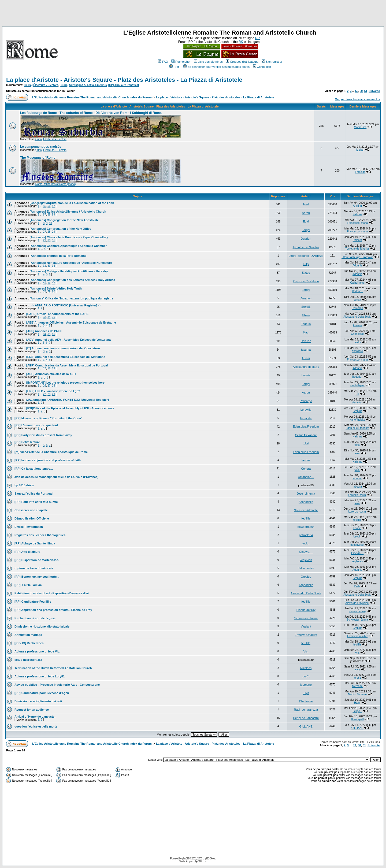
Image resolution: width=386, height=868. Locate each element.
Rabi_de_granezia (306, 710)
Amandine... (306, 477)
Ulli (357, 394)
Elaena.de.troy (306, 610)
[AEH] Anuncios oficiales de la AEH (51, 374)
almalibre (357, 351)
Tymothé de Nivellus (306, 247)
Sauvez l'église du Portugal (34, 494)
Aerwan (357, 325)
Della (357, 586)
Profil (175, 67)
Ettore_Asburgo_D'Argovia (306, 256)
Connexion (262, 67)
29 (53, 232)
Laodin (357, 528)
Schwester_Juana (306, 618)
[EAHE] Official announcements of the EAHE (57, 314)
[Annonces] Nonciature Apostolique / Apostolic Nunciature (71, 263)
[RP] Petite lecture (27, 442)
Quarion (306, 239)
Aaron (306, 213)
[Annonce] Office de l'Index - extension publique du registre (72, 298)
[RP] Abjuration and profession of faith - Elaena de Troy (53, 610)
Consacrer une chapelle (31, 510)
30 (49, 240)
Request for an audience (32, 710)
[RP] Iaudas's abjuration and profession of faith (48, 460)
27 (45, 232)
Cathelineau (357, 283)
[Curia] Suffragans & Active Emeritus (83, 85)
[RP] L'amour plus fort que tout (36, 425)
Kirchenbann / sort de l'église (35, 618)
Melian (360, 150)
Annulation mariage (28, 635)
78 (45, 292)
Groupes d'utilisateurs (242, 62)
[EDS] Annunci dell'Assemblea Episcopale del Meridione (66, 357)
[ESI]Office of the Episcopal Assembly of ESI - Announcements (70, 408)
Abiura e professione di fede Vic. (37, 651)
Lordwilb (306, 410)
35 (53, 317)
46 (49, 283)
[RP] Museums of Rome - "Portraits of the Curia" (48, 418)
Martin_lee (360, 127)
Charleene (306, 701)
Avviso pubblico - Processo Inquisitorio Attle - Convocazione (57, 685)
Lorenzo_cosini (357, 495)
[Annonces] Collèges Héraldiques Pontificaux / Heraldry (69, 271)
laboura (357, 487)
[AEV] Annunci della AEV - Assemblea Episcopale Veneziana (68, 340)
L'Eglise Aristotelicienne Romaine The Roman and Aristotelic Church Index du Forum (92, 97)
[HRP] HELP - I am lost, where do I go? (53, 391)
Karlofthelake (357, 420)
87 (45, 215)
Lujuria (306, 375)
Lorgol (306, 230)
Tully (306, 264)
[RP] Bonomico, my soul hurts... (37, 577)
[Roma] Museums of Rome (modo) (55, 184)
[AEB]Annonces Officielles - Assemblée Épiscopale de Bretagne (71, 322)
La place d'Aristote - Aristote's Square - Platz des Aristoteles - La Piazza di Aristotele (124, 80)
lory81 (306, 676)
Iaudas (306, 460)
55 (45, 206)
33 (49, 266)
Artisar (306, 358)
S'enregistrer (272, 62)
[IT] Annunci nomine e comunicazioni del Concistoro (63, 348)
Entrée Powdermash (29, 527)
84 (45, 334)
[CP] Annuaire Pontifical (124, 85)
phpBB (185, 858)
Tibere (306, 315)
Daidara (357, 240)
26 (45, 386)
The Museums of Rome (38, 158)
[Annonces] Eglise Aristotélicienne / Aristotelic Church (68, 212)
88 (49, 215)
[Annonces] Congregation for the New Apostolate (64, 220)
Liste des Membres (208, 62)
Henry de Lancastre (306, 718)
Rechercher (181, 62)
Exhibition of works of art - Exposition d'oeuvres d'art (52, 593)
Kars (357, 669)
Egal (306, 221)
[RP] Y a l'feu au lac (28, 585)
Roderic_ (357, 291)
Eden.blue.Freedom (306, 426)
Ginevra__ (306, 552)
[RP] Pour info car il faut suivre (36, 502)
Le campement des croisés (41, 147)
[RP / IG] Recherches (29, 643)
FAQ (163, 62)
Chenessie (357, 334)
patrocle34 (306, 535)
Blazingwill (357, 719)
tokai (306, 443)
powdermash (306, 527)
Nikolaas (306, 668)
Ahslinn (357, 206)
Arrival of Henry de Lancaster (35, 717)
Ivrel (306, 204)
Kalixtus (357, 214)
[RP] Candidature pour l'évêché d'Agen (42, 693)
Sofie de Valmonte (306, 510)
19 (53, 368)
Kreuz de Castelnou (306, 281)
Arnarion (306, 298)
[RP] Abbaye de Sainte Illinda (35, 543)
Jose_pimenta (306, 494)
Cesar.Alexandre (306, 435)
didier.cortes (306, 568)
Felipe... (357, 711)
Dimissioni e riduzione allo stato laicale (42, 626)
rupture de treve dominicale (34, 568)
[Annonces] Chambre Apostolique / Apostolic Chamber (68, 246)
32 (45, 266)
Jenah (357, 300)
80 (53, 292)
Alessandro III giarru (306, 367)
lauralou (357, 478)
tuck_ (306, 543)
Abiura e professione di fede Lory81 (40, 676)
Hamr (357, 703)
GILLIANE (306, 726)
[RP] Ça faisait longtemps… (34, 469)
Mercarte (306, 685)
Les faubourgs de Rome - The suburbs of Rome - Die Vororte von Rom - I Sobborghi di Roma (91, 113)
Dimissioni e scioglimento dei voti (38, 701)
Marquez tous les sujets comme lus (357, 99)
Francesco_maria (357, 223)
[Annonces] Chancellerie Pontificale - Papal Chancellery (69, 237)
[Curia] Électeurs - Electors (41, 85)
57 (53, 206)
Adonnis (357, 266)
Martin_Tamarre (357, 694)
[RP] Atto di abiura (27, 552)
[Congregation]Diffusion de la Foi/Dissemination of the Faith (72, 203)
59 (357, 91)
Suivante (374, 91)
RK (241, 42)
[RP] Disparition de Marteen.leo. (37, 560)
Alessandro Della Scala (357, 317)
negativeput (357, 545)
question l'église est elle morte (36, 726)
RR (257, 38)
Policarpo (357, 308)
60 (361, 91)
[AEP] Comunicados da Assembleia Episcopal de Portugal (67, 365)
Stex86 (306, 307)
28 (49, 232)
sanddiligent (357, 385)
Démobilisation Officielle (32, 518)
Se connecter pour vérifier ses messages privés (216, 67)
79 (49, 292)
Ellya (306, 693)
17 (45, 368)
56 (49, 206)
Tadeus (306, 324)
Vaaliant (306, 626)
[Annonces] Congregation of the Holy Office (60, 229)
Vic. (306, 651)
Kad (306, 332)
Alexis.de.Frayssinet (357, 603)
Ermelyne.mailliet (306, 635)
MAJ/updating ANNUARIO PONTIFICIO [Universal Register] (68, 400)
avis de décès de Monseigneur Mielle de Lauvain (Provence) (56, 477)
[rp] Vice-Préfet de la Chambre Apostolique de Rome (51, 452)
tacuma (306, 350)
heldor (357, 342)
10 (51, 223)
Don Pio (306, 341)
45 (45, 283)
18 (49, 368)
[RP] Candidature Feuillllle (33, 602)
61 (366, 91)
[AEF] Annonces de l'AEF (44, 331)
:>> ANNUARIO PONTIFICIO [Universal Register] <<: (66, 305)
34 (53, 266)
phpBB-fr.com (200, 861)
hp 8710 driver (25, 485)
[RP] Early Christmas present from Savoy (43, 435)
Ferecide (360, 172)
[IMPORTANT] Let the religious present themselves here (65, 383)
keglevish (306, 560)
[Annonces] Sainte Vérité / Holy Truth (56, 288)
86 (53, 334)
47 (53, 283)
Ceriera (306, 469)
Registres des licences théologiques (40, 535)
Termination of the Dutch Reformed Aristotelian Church (53, 668)
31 (53, 240)
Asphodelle (306, 502)
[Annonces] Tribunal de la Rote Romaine (58, 256)
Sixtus (306, 273)
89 (53, 215)
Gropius (357, 411)
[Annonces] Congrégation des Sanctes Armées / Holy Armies (72, 280)
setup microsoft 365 (28, 660)
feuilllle (306, 518)
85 (49, 334)
